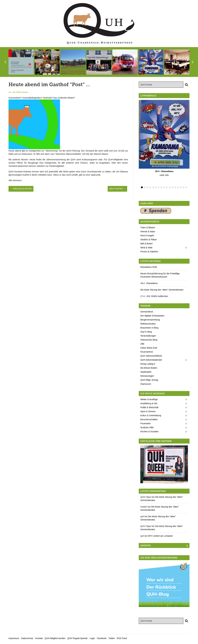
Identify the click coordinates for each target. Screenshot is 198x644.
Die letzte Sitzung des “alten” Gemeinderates (162, 290)
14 (178, 187)
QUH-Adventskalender (151, 360)
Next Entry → (117, 189)
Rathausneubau (148, 324)
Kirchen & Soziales (149, 431)
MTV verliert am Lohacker (160, 536)
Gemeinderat (147, 312)
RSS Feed (122, 638)
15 (181, 187)
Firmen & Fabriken (149, 252)
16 (184, 187)
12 (172, 187)
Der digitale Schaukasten (152, 316)
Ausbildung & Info (149, 403)
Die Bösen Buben (149, 368)
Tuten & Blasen (148, 227)
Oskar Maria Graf (149, 348)
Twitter (112, 638)
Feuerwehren (147, 352)
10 (167, 187)
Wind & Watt (146, 248)
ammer (25, 92)
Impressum (146, 384)
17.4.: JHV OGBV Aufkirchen (154, 296)
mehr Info (164, 175)
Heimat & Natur (148, 232)
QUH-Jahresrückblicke (151, 356)
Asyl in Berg (146, 332)
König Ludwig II (148, 364)
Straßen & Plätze (148, 240)
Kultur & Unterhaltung (151, 415)
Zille (142, 344)
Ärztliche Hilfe (147, 427)
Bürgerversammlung (150, 320)
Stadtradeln (146, 372)
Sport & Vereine (148, 411)
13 (175, 187)
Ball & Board (146, 244)
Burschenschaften (149, 419)
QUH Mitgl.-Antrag (149, 380)
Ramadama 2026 (149, 267)
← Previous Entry (21, 189)
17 (186, 187)
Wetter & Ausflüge (149, 399)
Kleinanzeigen (147, 376)
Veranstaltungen (148, 336)
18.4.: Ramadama (149, 283)
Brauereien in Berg (149, 328)
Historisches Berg (149, 340)
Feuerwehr (145, 423)
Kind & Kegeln (147, 236)
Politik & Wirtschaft (149, 407)
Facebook (102, 638)
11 (170, 187)
